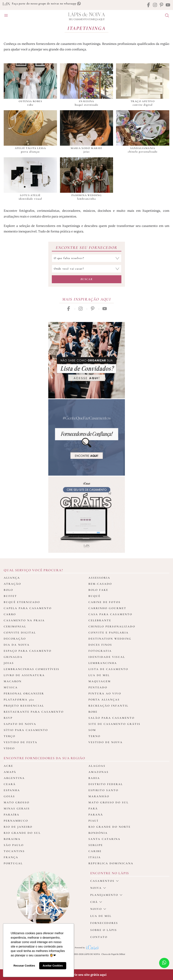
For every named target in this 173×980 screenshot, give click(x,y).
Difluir (122, 954)
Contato (99, 937)
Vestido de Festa (21, 742)
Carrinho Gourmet (107, 608)
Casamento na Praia (24, 620)
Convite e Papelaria (109, 633)
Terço (10, 736)
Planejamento (106, 895)
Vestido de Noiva (106, 742)
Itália (95, 857)
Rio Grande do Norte (110, 827)
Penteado (98, 687)
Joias (9, 663)
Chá (96, 902)
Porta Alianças (104, 700)
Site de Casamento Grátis (114, 724)
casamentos (104, 881)
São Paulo (14, 845)
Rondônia (98, 833)
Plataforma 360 (19, 700)
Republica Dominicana (111, 863)
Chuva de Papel (109, 954)
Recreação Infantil (108, 706)
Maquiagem (100, 681)
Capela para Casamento (28, 608)
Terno (94, 736)
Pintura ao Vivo (105, 693)
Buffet (10, 596)
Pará (93, 808)
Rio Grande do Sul (22, 833)
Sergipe (96, 845)
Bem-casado (100, 584)
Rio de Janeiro (18, 827)
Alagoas (97, 766)
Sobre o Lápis (104, 930)
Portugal (13, 863)
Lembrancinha (103, 663)
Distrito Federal (106, 784)
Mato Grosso (17, 802)
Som (92, 730)
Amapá (10, 772)
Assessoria (99, 578)
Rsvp (8, 718)
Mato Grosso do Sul (109, 802)
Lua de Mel (99, 675)
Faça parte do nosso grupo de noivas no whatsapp (46, 4)
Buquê (94, 596)
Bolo (8, 590)
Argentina (14, 778)
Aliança (12, 578)
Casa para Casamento (110, 614)
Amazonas (99, 772)
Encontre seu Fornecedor (87, 248)
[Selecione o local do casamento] (87, 269)
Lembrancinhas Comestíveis (32, 669)
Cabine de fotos (105, 602)
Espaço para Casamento (28, 651)
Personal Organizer (24, 693)
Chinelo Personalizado (112, 626)
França (11, 857)
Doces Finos (100, 645)
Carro (10, 614)
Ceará (10, 784)
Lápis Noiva (86, 15)
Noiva (98, 888)
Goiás (9, 796)
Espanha (12, 790)
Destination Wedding (110, 639)
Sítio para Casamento (26, 730)
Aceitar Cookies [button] (53, 966)
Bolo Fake (98, 590)
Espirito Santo (103, 790)
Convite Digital (20, 633)
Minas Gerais (17, 808)
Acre (8, 766)
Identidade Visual (107, 657)
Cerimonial (15, 626)
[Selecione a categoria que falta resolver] (87, 258)
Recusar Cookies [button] (24, 966)
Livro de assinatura (24, 675)
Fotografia (100, 651)
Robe (93, 712)
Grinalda (13, 657)
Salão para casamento (111, 718)
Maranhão (99, 796)
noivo (98, 909)
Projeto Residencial (24, 706)
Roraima (12, 839)
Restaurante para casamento (34, 712)
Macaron (13, 681)
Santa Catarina (104, 839)
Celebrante (100, 620)
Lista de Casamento (108, 669)
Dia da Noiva (17, 645)
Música (11, 687)
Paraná (96, 815)
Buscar (87, 279)
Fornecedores (104, 923)
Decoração (15, 639)
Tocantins (14, 851)
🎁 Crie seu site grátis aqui (86, 975)
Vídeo (9, 748)
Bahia (94, 778)
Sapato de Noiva (20, 724)
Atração (12, 584)
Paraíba (12, 815)
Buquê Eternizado (22, 602)
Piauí (93, 821)
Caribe (95, 851)
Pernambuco (16, 821)
